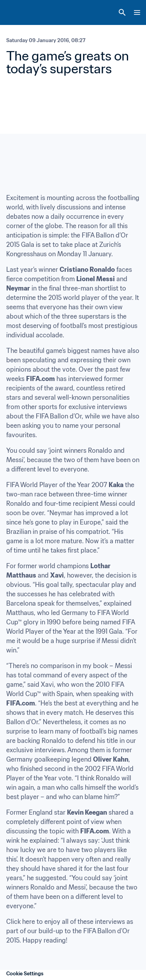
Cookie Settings (25, 974)
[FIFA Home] (21, 12)
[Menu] (137, 12)
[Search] (122, 12)
